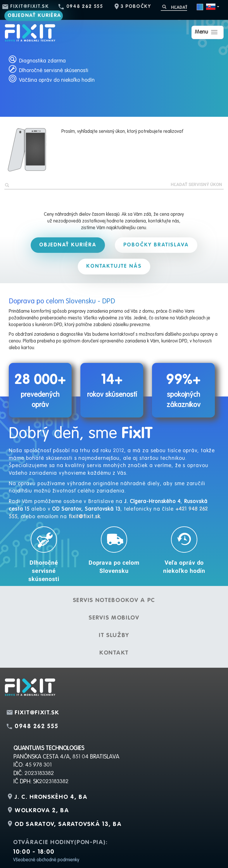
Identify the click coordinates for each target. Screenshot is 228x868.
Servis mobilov (114, 618)
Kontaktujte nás (114, 266)
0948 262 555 (85, 7)
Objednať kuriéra (34, 16)
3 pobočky (136, 7)
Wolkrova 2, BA (42, 811)
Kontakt (114, 653)
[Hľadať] (174, 7)
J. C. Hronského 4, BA (51, 797)
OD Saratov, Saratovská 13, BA (68, 824)
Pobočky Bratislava (156, 245)
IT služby (114, 636)
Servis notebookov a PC (114, 601)
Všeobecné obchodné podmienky (46, 860)
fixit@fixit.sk (30, 7)
